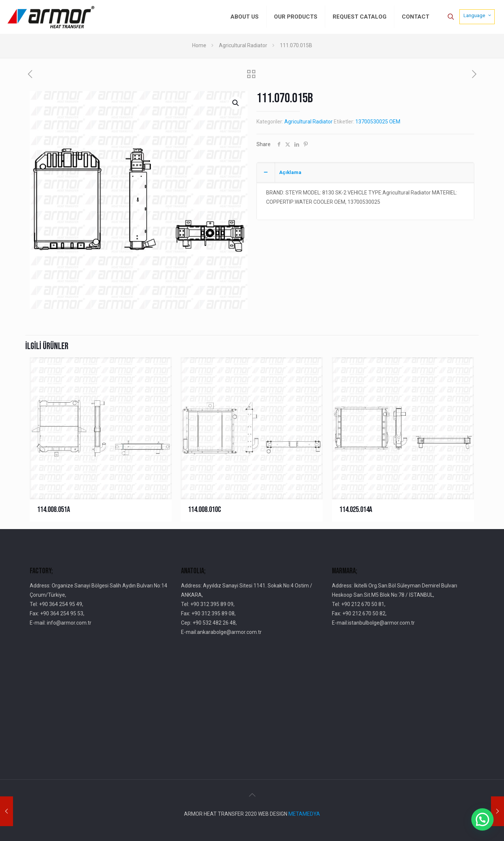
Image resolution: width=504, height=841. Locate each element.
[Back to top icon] (252, 795)
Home (199, 45)
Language (478, 15)
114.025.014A (356, 510)
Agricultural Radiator (243, 45)
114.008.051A (54, 510)
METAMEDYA (304, 814)
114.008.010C (205, 510)
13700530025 (372, 122)
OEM (395, 122)
